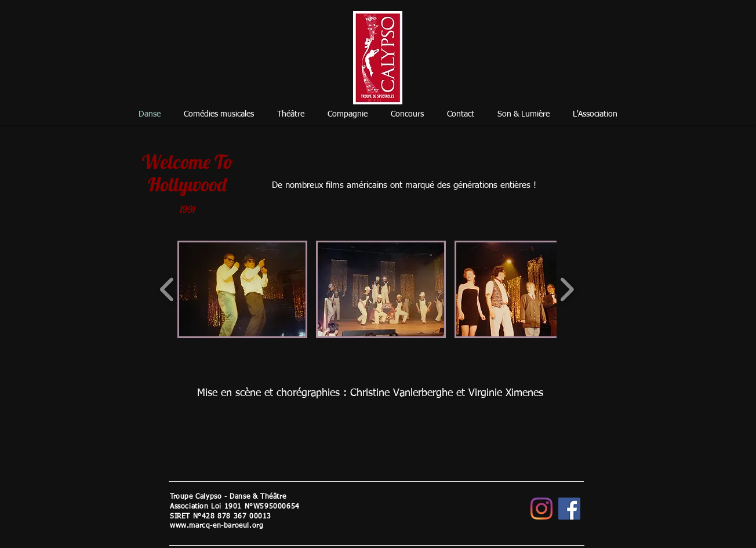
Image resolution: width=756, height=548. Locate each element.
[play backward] (167, 289)
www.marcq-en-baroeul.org (217, 526)
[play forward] (567, 289)
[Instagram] (541, 509)
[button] (242, 289)
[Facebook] (569, 509)
